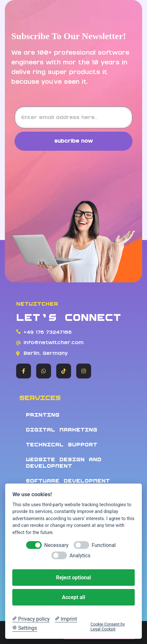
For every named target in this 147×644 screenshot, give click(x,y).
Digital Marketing (62, 430)
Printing (43, 415)
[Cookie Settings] (25, 628)
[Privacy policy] (31, 619)
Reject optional (74, 578)
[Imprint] (66, 619)
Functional (104, 545)
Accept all (73, 597)
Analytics (80, 556)
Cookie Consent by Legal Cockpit (108, 627)
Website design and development (64, 463)
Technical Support (62, 445)
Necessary (56, 545)
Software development (68, 481)
